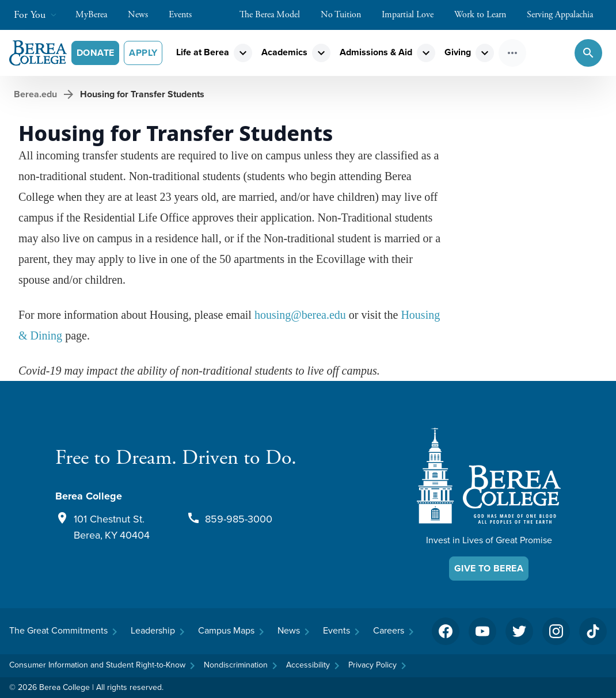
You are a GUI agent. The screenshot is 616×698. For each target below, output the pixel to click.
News (144, 15)
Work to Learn (486, 15)
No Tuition (347, 15)
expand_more (243, 53)
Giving (458, 52)
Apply (143, 53)
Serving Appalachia (566, 15)
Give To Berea (489, 568)
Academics (284, 52)
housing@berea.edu (300, 315)
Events (186, 15)
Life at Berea (203, 52)
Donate (95, 53)
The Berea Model (275, 15)
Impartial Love (413, 15)
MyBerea (97, 15)
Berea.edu (35, 94)
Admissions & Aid (376, 52)
